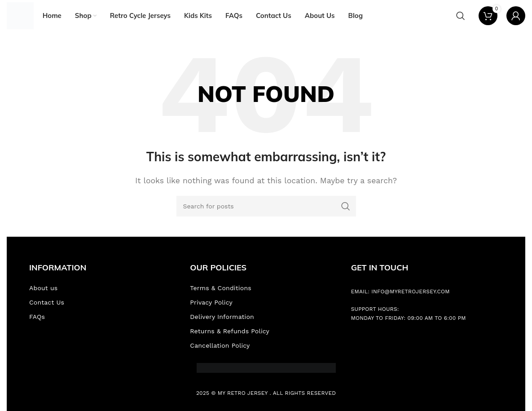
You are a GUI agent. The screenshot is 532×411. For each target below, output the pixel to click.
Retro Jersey (247, 393)
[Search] (461, 16)
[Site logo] (20, 15)
